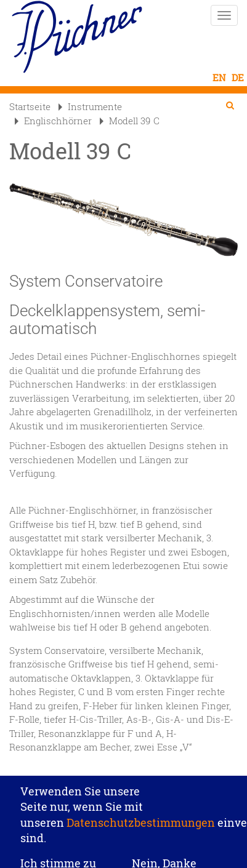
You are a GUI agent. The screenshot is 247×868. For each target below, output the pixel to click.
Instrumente (90, 106)
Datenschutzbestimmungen (141, 827)
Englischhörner (53, 121)
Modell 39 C (130, 121)
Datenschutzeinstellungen (124, 772)
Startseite (30, 106)
